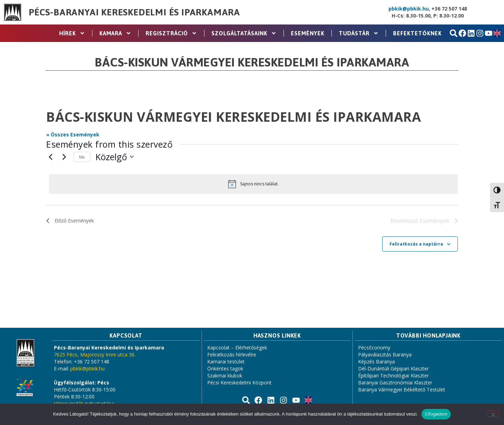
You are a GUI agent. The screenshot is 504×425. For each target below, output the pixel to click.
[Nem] (493, 414)
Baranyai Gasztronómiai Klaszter (395, 382)
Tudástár (359, 33)
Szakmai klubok (225, 376)
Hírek (72, 33)
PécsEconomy (374, 348)
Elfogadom (436, 414)
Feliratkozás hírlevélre (232, 355)
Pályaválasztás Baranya (385, 355)
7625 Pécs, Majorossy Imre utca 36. (95, 355)
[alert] (253, 184)
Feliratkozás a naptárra (416, 244)
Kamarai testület (226, 362)
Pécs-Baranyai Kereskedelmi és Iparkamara (134, 12)
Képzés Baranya (376, 362)
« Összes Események (73, 134)
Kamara (115, 33)
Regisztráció (171, 33)
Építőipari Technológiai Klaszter (393, 376)
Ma (82, 157)
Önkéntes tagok (225, 369)
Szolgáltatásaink (244, 33)
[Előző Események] (50, 157)
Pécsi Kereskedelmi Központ (239, 382)
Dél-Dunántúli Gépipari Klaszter (393, 369)
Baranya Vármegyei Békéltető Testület (402, 389)
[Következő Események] (64, 157)
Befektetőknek (417, 33)
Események (308, 33)
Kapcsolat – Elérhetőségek (237, 348)
